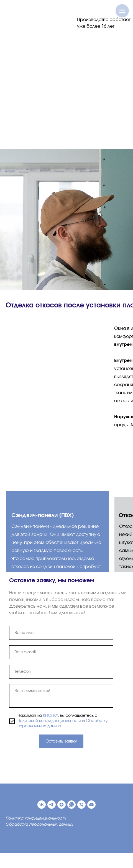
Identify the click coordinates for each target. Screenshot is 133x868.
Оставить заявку (61, 741)
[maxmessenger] (62, 805)
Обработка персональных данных (39, 825)
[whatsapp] (71, 805)
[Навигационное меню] (122, 11)
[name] (61, 633)
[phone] (61, 672)
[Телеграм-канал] (52, 805)
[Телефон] (81, 805)
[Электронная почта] (91, 805)
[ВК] (42, 805)
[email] (61, 652)
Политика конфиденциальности (36, 818)
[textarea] (61, 696)
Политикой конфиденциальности (49, 721)
